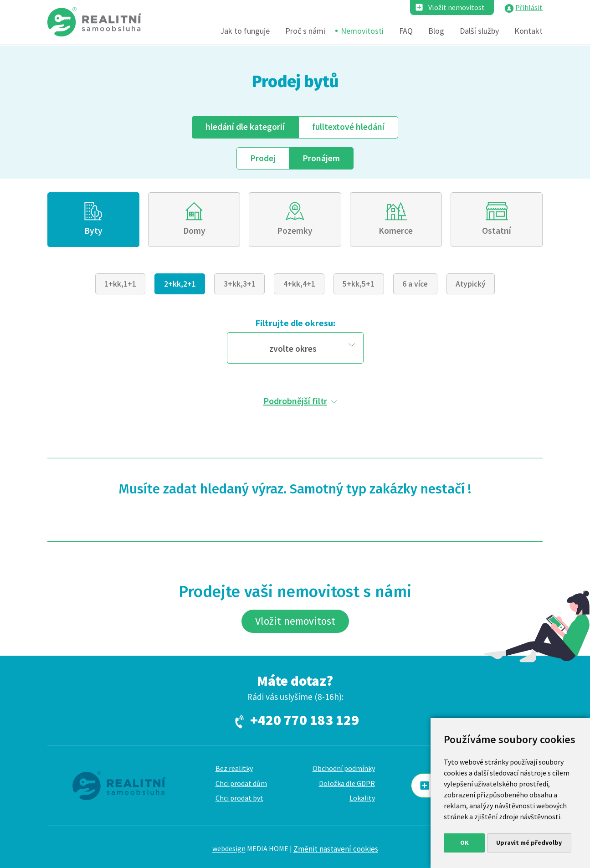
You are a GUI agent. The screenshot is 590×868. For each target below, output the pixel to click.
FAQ (406, 31)
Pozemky (295, 231)
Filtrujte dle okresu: (295, 323)
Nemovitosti (362, 31)
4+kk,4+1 (299, 284)
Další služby (479, 31)
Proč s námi (305, 31)
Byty (93, 231)
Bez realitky (234, 768)
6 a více (415, 284)
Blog (436, 31)
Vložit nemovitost (457, 7)
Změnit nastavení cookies (336, 849)
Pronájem (321, 158)
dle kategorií (245, 127)
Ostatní (497, 231)
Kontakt (528, 31)
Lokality (362, 798)
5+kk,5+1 (359, 284)
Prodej (263, 158)
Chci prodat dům (241, 783)
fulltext (348, 127)
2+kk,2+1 (180, 284)
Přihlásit (529, 7)
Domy (194, 231)
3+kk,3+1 (240, 284)
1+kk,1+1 (120, 284)
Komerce (396, 231)
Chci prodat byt (239, 798)
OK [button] (464, 842)
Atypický (471, 284)
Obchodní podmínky (344, 768)
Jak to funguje (245, 31)
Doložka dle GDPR (347, 783)
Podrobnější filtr (295, 401)
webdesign (229, 849)
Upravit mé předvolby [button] (529, 842)
